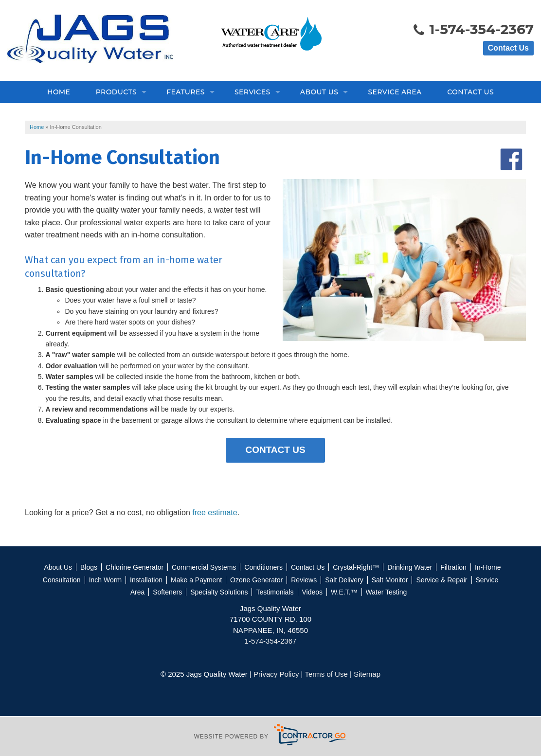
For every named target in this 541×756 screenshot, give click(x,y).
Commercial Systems (204, 567)
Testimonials (275, 592)
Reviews (304, 580)
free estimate (215, 513)
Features (186, 92)
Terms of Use (326, 674)
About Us (319, 92)
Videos (313, 592)
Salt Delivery (344, 580)
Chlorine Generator (135, 567)
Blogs (89, 567)
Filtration (453, 567)
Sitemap (367, 674)
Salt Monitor (390, 580)
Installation (146, 580)
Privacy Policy (276, 674)
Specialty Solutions (219, 592)
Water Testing (387, 592)
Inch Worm (105, 580)
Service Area (395, 92)
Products (116, 92)
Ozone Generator (256, 580)
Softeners (167, 592)
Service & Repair (442, 580)
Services (252, 92)
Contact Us (508, 48)
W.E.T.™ (344, 592)
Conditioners (263, 567)
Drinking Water (410, 567)
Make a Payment (196, 580)
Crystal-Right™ (356, 567)
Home (59, 92)
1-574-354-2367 (473, 30)
